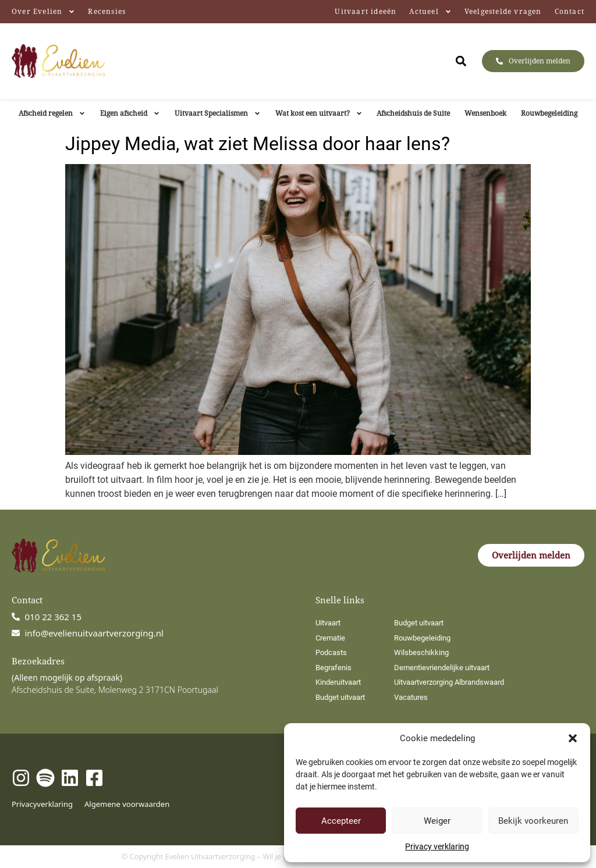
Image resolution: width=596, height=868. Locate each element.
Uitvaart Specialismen (218, 113)
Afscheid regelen (52, 113)
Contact (570, 11)
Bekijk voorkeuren (533, 821)
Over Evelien (43, 12)
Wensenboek (485, 113)
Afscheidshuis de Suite (413, 113)
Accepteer (341, 821)
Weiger (437, 821)
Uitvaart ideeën (366, 11)
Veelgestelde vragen (503, 11)
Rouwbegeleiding (549, 113)
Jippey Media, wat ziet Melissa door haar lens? (258, 144)
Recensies (107, 11)
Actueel (430, 12)
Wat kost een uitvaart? (319, 113)
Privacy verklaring (437, 846)
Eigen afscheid (130, 113)
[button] (573, 738)
